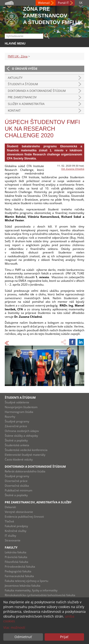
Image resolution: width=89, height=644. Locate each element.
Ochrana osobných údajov (22, 431)
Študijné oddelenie (17, 402)
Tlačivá (9, 521)
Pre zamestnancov (22, 97)
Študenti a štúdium (23, 84)
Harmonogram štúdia (19, 412)
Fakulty (11, 547)
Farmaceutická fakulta (19, 576)
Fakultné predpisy (16, 526)
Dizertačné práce (16, 481)
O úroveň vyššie (25, 69)
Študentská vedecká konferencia (26, 450)
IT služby (10, 536)
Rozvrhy (10, 417)
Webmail (44, 3)
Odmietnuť (23, 637)
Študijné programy (17, 421)
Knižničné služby (16, 531)
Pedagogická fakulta (18, 571)
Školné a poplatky (16, 440)
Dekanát (10, 507)
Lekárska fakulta (16, 552)
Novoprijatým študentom (21, 407)
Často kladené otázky (19, 459)
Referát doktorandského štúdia (25, 471)
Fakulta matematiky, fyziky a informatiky (31, 590)
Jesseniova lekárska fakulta (23, 586)
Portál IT (63, 3)
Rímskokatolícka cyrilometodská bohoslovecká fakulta (40, 595)
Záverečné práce (16, 426)
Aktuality (15, 78)
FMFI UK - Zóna (18, 56)
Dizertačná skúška (17, 486)
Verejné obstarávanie (19, 512)
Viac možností (14, 627)
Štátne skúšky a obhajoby (21, 436)
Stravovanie (13, 540)
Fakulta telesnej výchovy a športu (26, 581)
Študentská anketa (17, 445)
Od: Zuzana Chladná (73, 169)
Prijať (64, 637)
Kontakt (14, 111)
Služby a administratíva (26, 104)
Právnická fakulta (16, 557)
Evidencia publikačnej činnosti (24, 517)
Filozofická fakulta (16, 562)
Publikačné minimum (19, 490)
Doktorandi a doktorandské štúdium (37, 91)
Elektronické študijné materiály (25, 455)
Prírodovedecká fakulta (20, 567)
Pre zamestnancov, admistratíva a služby (38, 502)
